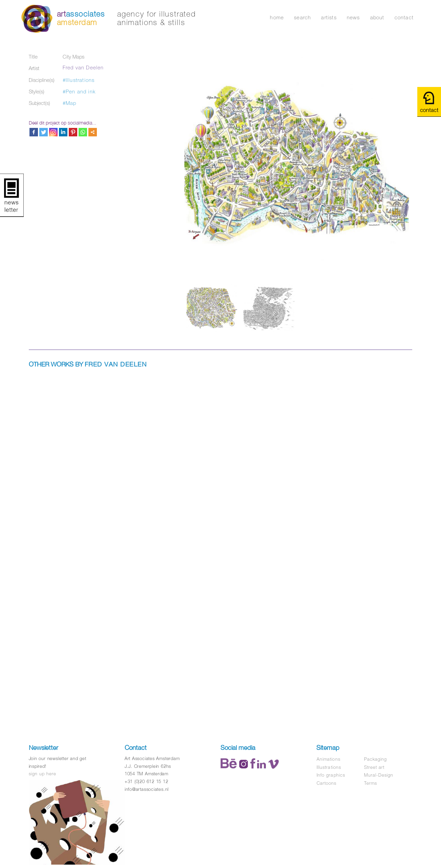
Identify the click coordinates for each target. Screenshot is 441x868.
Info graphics (331, 775)
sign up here (43, 774)
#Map (70, 103)
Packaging (375, 759)
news (353, 17)
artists (329, 17)
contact (404, 17)
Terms (371, 783)
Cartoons (327, 783)
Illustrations (329, 767)
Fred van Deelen (83, 68)
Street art (374, 767)
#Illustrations (79, 80)
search (302, 17)
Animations (328, 759)
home (277, 17)
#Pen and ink (79, 92)
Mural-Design (379, 775)
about (377, 17)
